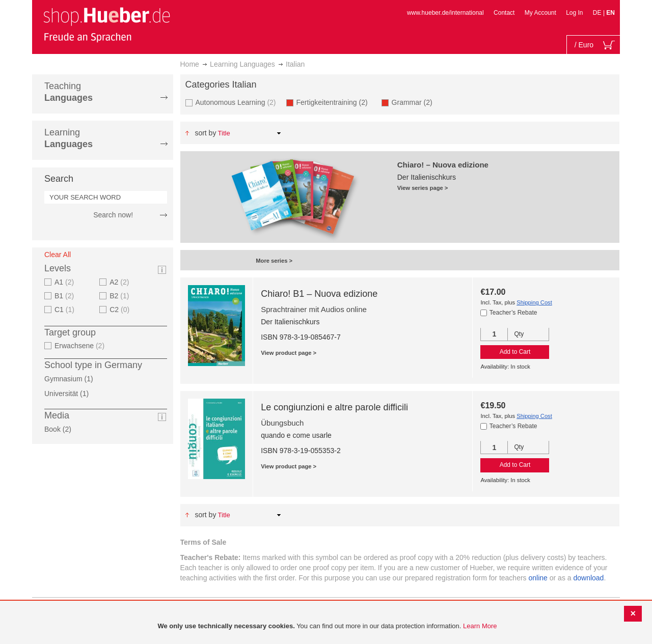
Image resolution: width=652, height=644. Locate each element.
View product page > (289, 353)
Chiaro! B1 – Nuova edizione (319, 294)
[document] (327, 626)
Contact (504, 13)
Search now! (113, 215)
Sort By (205, 133)
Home (190, 64)
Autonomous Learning (237, 102)
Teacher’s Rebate (513, 313)
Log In (574, 13)
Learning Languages (242, 64)
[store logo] (106, 24)
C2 (121, 310)
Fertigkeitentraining (335, 102)
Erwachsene (81, 346)
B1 (65, 296)
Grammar (415, 102)
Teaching (69, 92)
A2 (120, 282)
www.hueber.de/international (445, 13)
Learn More (480, 626)
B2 (120, 296)
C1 (66, 310)
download (588, 578)
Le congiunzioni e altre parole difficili (334, 407)
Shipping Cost (534, 302)
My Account (540, 13)
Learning (69, 138)
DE (598, 13)
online (538, 578)
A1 (65, 282)
